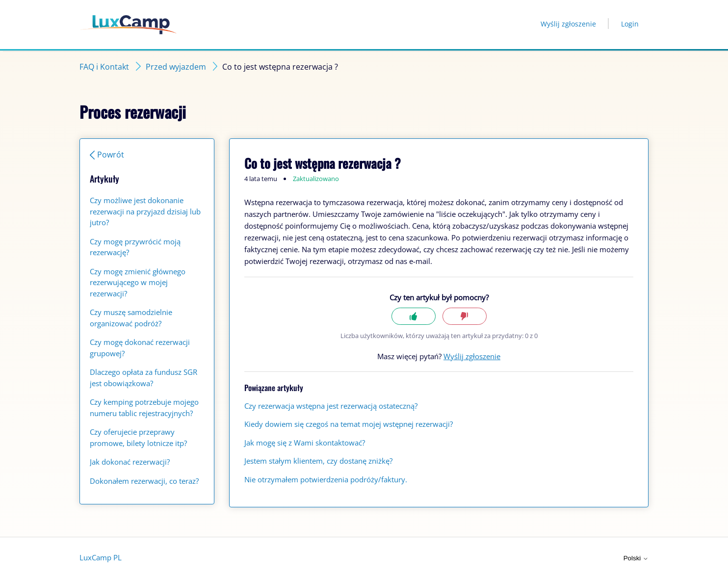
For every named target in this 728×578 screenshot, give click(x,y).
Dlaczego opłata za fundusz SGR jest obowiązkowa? (143, 378)
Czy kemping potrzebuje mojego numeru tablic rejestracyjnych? (144, 407)
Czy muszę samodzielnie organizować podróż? (131, 318)
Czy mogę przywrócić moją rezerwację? (135, 247)
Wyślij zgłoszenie (568, 24)
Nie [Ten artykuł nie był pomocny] (465, 316)
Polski (636, 558)
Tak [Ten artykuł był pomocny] (414, 316)
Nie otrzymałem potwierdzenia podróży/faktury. (326, 479)
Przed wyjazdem (176, 67)
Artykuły (104, 179)
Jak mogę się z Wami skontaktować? (305, 443)
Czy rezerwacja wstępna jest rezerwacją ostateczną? (331, 406)
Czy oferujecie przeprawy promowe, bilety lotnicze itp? (138, 437)
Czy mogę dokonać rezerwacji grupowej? (140, 348)
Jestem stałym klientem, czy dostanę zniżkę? (318, 461)
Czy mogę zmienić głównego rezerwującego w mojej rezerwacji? (138, 282)
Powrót (111, 155)
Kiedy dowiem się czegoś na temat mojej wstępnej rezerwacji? (349, 424)
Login (630, 24)
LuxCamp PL (101, 557)
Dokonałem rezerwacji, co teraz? (144, 481)
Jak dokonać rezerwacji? (130, 462)
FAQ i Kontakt (104, 67)
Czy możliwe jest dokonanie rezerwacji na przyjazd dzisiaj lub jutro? (145, 211)
